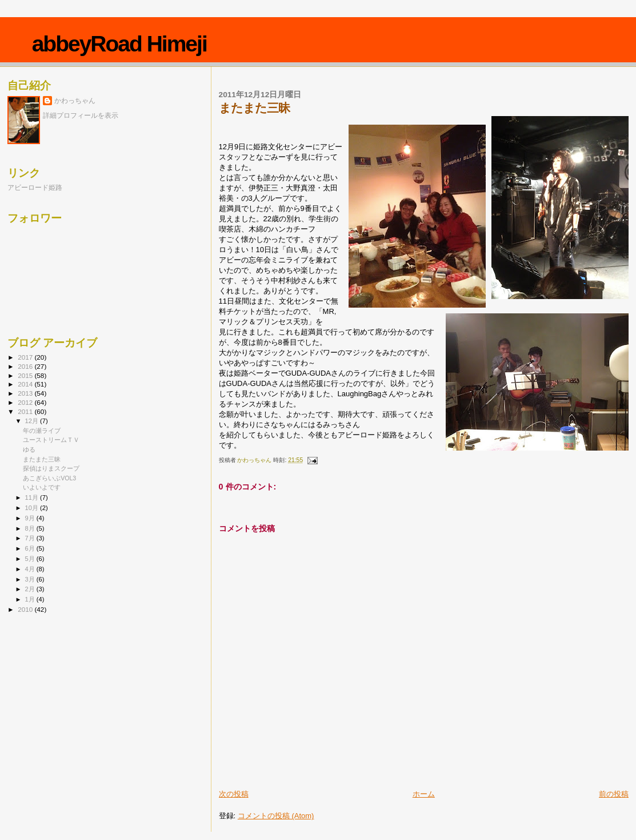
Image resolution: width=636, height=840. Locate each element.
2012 (26, 402)
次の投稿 (234, 794)
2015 (26, 375)
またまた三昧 (42, 459)
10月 (33, 508)
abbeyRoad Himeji (119, 44)
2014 (26, 384)
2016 (26, 366)
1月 (31, 599)
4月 (31, 569)
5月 (31, 559)
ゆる (29, 449)
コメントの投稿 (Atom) (276, 816)
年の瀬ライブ (42, 431)
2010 (26, 609)
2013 (26, 393)
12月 (33, 421)
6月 (31, 548)
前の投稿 (614, 794)
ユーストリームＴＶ (51, 440)
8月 (31, 528)
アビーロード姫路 (35, 187)
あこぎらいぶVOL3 (49, 478)
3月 (31, 579)
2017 (26, 357)
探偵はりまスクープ (51, 468)
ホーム (424, 794)
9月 (31, 518)
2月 (31, 589)
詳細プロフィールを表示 (81, 116)
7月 (31, 538)
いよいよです (42, 487)
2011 (26, 411)
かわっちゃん (75, 101)
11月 (33, 497)
